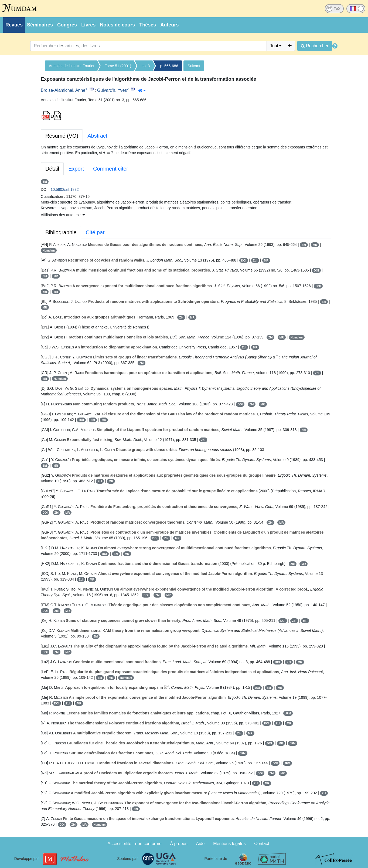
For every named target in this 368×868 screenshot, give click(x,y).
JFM (288, 713)
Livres (88, 25)
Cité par (95, 232)
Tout (274, 46)
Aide (200, 844)
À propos (179, 844)
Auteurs (169, 25)
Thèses (148, 25)
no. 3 (146, 66)
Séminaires (40, 25)
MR (315, 245)
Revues (14, 25)
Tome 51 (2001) (118, 66)
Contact (262, 844)
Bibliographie (61, 232)
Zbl (45, 182)
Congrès (67, 25)
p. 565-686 (169, 66)
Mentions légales (229, 844)
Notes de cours (117, 25)
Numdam (49, 250)
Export (76, 169)
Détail (52, 169)
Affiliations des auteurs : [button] (63, 215)
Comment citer (111, 169)
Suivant (194, 66)
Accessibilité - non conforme (135, 844)
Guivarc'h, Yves (112, 90)
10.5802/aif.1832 (65, 189)
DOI (244, 260)
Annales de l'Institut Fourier (72, 66)
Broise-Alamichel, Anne (63, 90)
